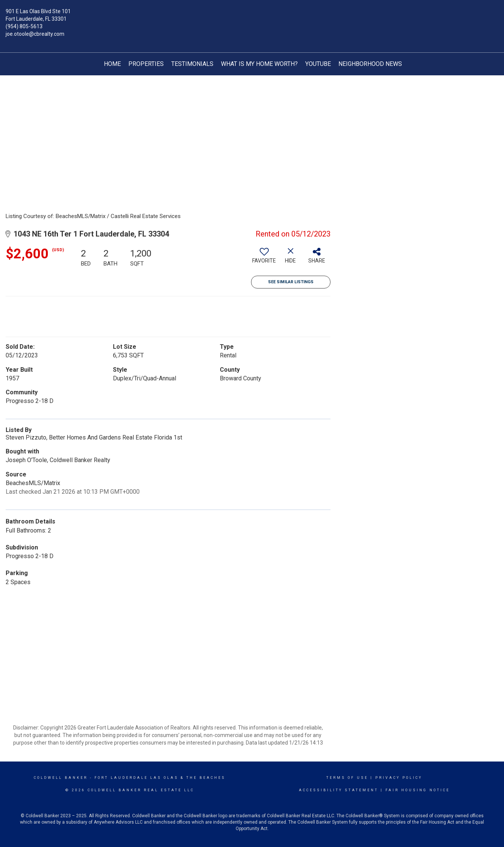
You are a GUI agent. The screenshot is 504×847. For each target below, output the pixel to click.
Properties (146, 64)
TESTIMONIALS (192, 64)
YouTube (318, 64)
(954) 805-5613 (24, 26)
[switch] (264, 258)
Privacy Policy (399, 778)
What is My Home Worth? (259, 64)
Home (112, 64)
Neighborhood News (370, 64)
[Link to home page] (252, 17)
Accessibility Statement (339, 790)
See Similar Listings (291, 282)
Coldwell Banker (61, 778)
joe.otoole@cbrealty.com (35, 34)
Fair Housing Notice (418, 790)
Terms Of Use (347, 778)
